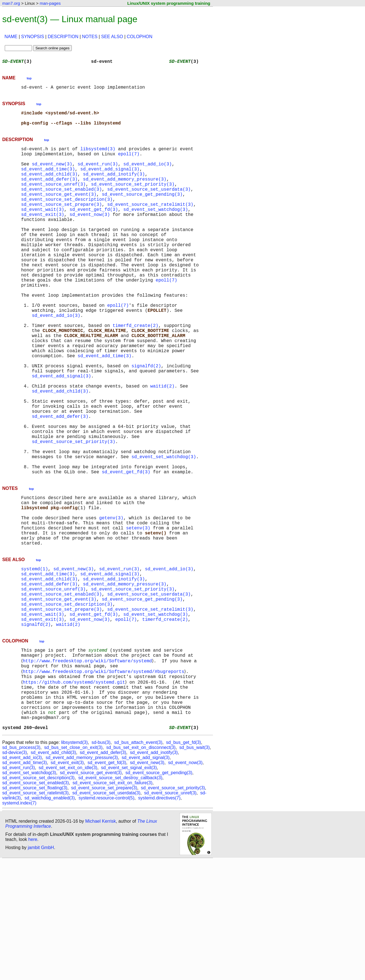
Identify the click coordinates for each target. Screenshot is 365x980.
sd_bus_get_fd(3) (183, 862)
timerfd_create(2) (136, 371)
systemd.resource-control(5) (106, 917)
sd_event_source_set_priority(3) (133, 199)
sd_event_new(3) (52, 174)
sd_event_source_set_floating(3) (35, 907)
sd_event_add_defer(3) (49, 192)
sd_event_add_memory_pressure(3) (125, 192)
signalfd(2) (146, 421)
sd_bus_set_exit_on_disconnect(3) (141, 867)
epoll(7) (129, 162)
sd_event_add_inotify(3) (114, 186)
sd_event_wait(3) (43, 229)
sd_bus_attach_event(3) (138, 862)
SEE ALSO (112, 37)
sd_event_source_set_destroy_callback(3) (120, 897)
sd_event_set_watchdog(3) (156, 229)
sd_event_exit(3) (43, 236)
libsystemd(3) (98, 155)
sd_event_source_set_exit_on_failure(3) (113, 902)
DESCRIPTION (63, 37)
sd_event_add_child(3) (49, 186)
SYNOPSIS (33, 37)
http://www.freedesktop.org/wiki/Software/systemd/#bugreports (105, 779)
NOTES (90, 37)
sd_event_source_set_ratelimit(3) (150, 223)
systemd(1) (34, 660)
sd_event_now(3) (90, 236)
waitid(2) (162, 445)
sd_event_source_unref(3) (53, 199)
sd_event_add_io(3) (148, 174)
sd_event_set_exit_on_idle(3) (68, 887)
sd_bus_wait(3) (195, 867)
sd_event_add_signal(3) (110, 180)
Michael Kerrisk (101, 941)
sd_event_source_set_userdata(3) (149, 205)
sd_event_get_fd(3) (94, 229)
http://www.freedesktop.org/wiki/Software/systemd (88, 767)
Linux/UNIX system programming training (169, 3)
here (33, 959)
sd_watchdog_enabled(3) (50, 917)
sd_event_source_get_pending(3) (142, 211)
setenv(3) (138, 614)
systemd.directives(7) (159, 917)
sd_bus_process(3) (21, 867)
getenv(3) (111, 602)
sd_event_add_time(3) (48, 180)
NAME (11, 37)
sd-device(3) (15, 872)
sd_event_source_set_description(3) (67, 217)
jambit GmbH (41, 967)
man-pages (50, 3)
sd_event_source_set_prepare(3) (61, 223)
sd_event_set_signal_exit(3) (129, 887)
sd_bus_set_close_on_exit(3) (73, 867)
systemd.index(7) (19, 922)
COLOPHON (140, 37)
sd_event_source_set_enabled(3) (61, 205)
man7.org (11, 3)
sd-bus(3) (101, 862)
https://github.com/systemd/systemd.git (75, 791)
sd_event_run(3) (98, 174)
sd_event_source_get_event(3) (59, 211)
